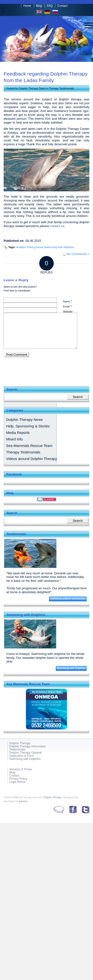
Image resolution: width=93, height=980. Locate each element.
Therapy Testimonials (62, 88)
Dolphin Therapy (20, 743)
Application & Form (21, 756)
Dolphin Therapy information (27, 747)
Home (27, 6)
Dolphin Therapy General (25, 753)
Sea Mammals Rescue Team (29, 446)
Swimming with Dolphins (71, 668)
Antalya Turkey (25, 247)
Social (39, 247)
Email (67, 306)
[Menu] (86, 26)
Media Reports (18, 433)
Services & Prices (21, 769)
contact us (57, 226)
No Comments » (78, 254)
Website (68, 312)
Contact (62, 6)
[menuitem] (86, 26)
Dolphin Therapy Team (32, 88)
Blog (39, 6)
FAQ (50, 6)
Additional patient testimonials (68, 599)
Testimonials (17, 750)
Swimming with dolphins (59, 247)
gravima (23, 801)
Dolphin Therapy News (24, 420)
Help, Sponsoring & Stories (28, 426)
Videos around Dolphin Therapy (31, 459)
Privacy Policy (18, 779)
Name (67, 301)
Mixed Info (14, 439)
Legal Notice (17, 782)
